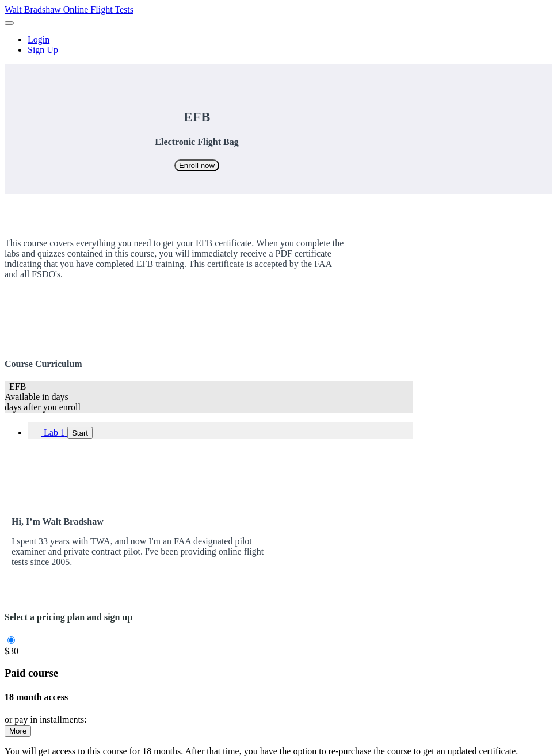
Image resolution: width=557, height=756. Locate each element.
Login (39, 39)
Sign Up (43, 50)
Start (80, 433)
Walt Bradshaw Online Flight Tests (69, 9)
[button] (9, 23)
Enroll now (197, 165)
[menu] (278, 45)
